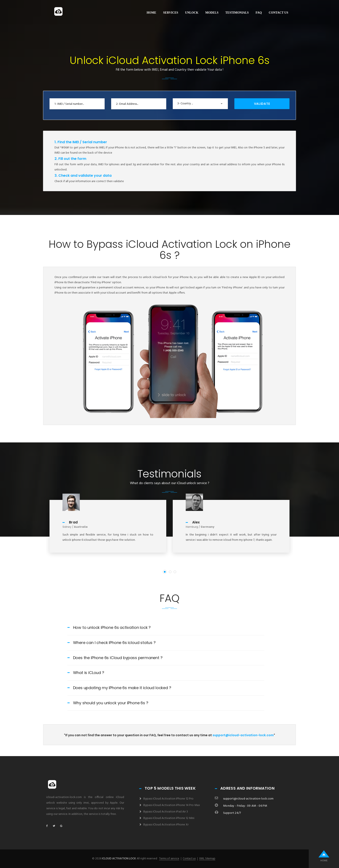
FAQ (259, 13)
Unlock (192, 13)
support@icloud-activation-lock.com (243, 735)
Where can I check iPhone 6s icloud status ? (112, 643)
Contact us (278, 13)
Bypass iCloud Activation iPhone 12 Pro (168, 799)
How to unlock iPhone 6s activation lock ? (109, 627)
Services (171, 13)
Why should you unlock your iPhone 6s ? (108, 703)
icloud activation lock (119, 859)
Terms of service (169, 859)
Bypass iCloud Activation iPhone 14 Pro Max (172, 805)
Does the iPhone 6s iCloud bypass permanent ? (115, 658)
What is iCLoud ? (86, 673)
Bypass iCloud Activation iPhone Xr (166, 825)
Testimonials (237, 13)
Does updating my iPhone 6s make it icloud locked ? (119, 688)
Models (212, 13)
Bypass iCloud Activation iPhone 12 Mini (169, 818)
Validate (262, 104)
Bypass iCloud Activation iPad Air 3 (166, 812)
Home (151, 13)
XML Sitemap (207, 859)
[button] (200, 104)
